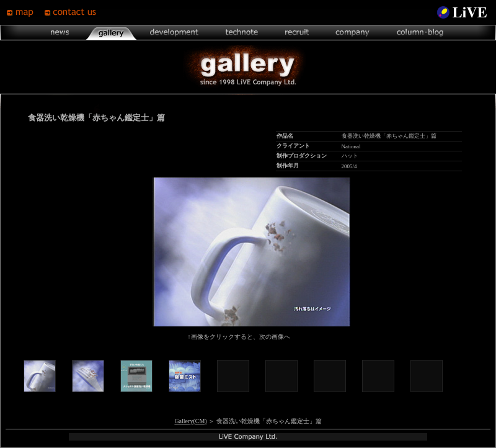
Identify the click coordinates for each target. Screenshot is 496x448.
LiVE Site (462, 12)
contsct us (72, 12)
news (60, 33)
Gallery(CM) (190, 421)
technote (241, 33)
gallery (111, 33)
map (25, 12)
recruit (297, 33)
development (174, 33)
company (352, 33)
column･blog (419, 33)
